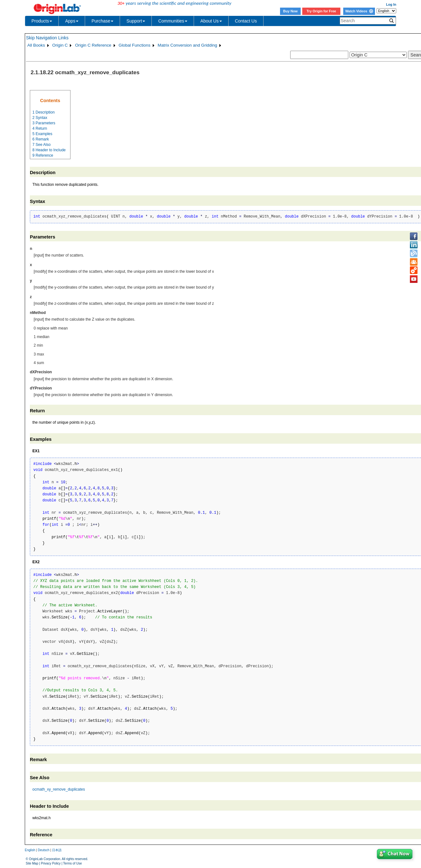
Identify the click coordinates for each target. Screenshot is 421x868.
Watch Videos (359, 11)
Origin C (60, 45)
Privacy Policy (51, 863)
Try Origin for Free (321, 11)
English (30, 850)
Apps (72, 21)
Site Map (32, 863)
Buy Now (291, 11)
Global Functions (135, 45)
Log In (391, 4)
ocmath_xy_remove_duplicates (59, 789)
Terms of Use (73, 863)
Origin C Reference (93, 45)
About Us (211, 21)
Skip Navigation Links (47, 38)
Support (136, 21)
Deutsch (44, 850)
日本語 (57, 850)
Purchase (102, 21)
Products (42, 21)
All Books (36, 45)
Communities (173, 21)
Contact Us (246, 21)
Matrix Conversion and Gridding (187, 45)
